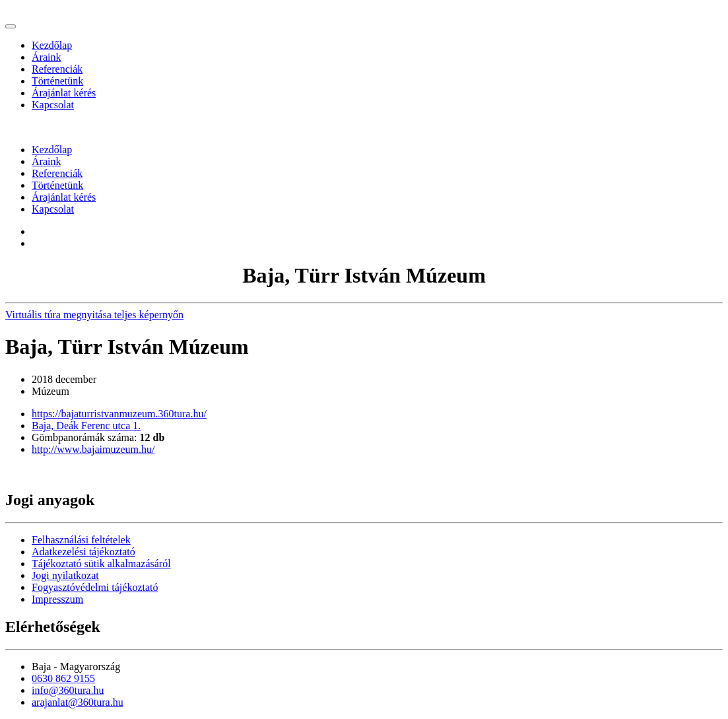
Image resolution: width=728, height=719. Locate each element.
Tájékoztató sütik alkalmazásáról (101, 564)
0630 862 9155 (63, 678)
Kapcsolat (53, 105)
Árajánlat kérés (64, 93)
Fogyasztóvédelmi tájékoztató (95, 587)
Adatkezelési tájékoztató (83, 552)
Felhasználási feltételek (81, 540)
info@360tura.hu (68, 690)
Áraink (46, 57)
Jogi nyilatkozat (65, 575)
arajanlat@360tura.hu (78, 702)
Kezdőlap (52, 45)
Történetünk (57, 81)
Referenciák (57, 69)
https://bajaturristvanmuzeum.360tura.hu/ (119, 414)
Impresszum (57, 599)
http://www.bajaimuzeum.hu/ (93, 449)
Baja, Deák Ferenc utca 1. (86, 426)
